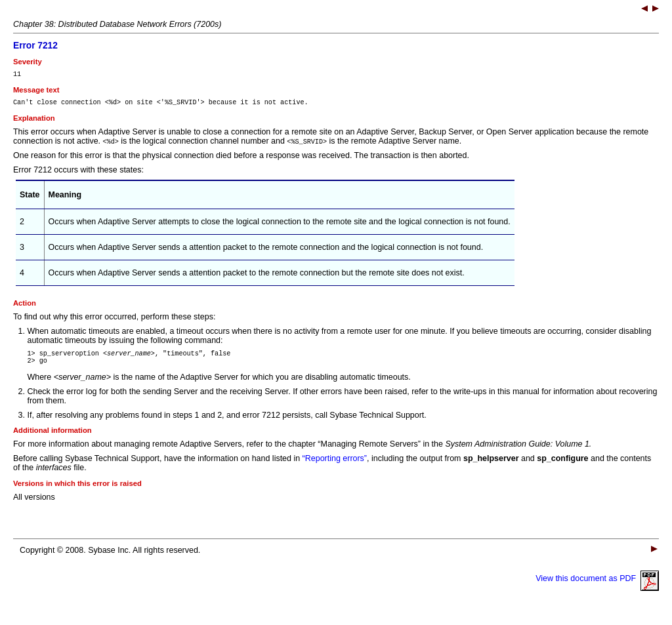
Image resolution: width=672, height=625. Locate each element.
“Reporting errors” (335, 466)
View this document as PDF (597, 586)
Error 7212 (35, 46)
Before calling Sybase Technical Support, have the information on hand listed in (158, 466)
